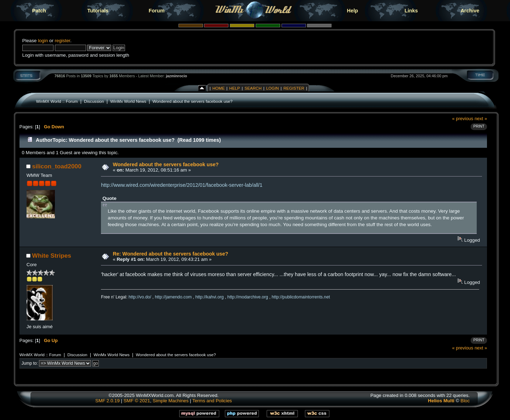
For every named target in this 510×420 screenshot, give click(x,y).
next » (481, 119)
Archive (470, 11)
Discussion (94, 101)
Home (219, 88)
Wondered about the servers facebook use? (193, 101)
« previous (463, 119)
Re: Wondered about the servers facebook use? (170, 254)
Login (272, 88)
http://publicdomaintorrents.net (301, 297)
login (43, 41)
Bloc (465, 401)
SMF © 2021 (137, 401)
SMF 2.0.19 (107, 401)
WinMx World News (128, 101)
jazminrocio (176, 76)
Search (253, 88)
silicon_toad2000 (57, 166)
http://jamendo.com (173, 297)
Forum (157, 11)
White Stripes (52, 256)
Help (353, 11)
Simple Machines (171, 401)
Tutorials (98, 11)
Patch (39, 11)
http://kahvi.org (209, 297)
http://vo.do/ (140, 297)
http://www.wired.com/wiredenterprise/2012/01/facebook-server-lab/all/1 (182, 185)
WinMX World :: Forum (57, 101)
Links (411, 11)
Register (294, 88)
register (63, 41)
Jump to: (30, 363)
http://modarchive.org (248, 297)
